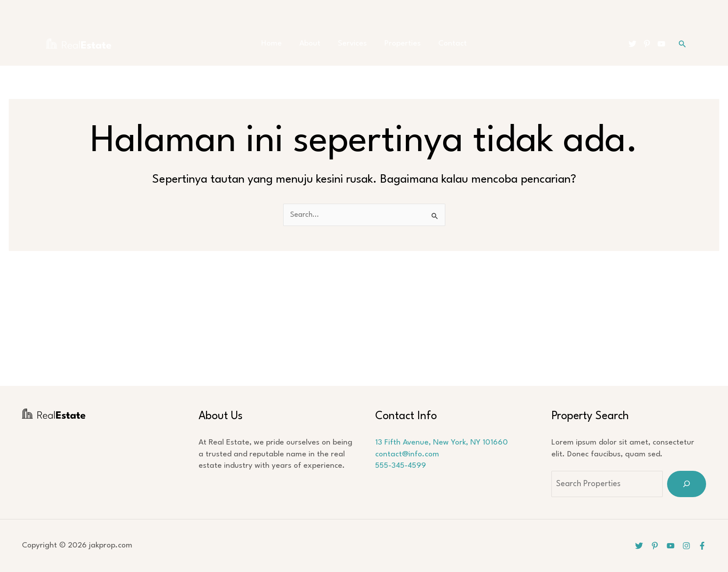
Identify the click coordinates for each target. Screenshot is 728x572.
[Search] (687, 484)
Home (280, 44)
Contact (444, 44)
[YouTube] (661, 44)
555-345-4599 (401, 466)
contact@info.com (407, 454)
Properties (398, 44)
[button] (682, 44)
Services (352, 44)
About (314, 44)
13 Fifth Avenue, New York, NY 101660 (442, 443)
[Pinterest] (647, 44)
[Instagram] (685, 546)
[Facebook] (702, 546)
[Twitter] (632, 44)
